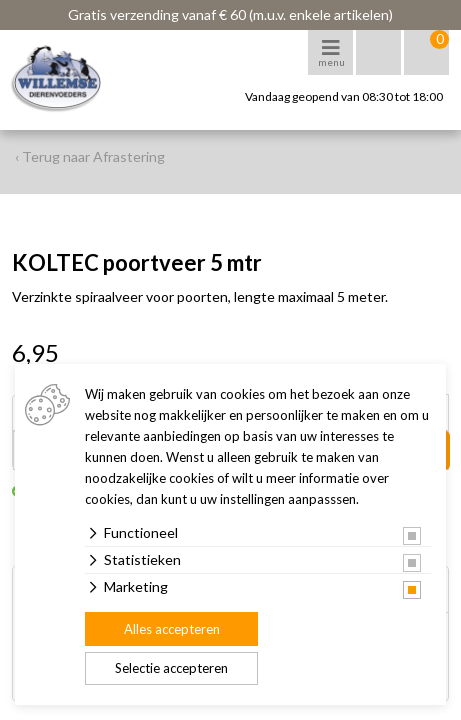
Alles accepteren (172, 629)
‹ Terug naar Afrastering (90, 156)
